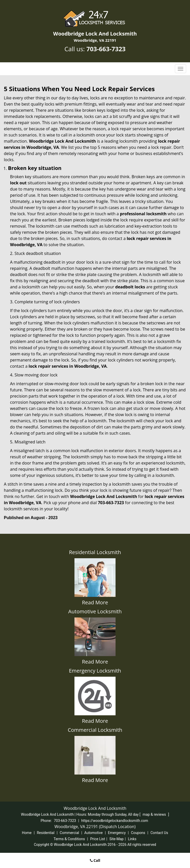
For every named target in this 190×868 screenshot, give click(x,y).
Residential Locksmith (95, 552)
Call (95, 860)
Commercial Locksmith (95, 730)
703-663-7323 (106, 49)
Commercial (69, 833)
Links (132, 839)
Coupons (138, 833)
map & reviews (155, 814)
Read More (95, 602)
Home (27, 833)
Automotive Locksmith (95, 611)
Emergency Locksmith (95, 671)
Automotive (93, 833)
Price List (98, 839)
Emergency (117, 833)
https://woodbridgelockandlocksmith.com (115, 821)
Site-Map (116, 839)
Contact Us (159, 833)
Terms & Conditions (69, 839)
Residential (46, 833)
